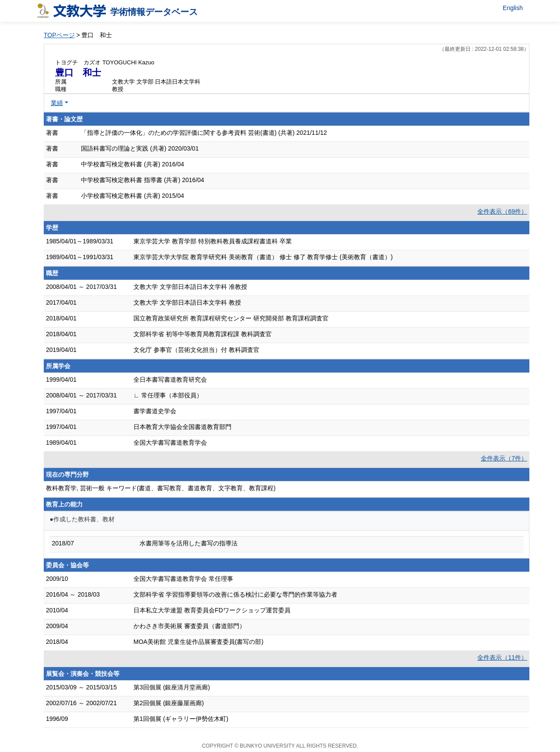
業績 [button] (57, 103)
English (513, 8)
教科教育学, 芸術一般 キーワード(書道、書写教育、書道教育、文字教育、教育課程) (161, 488)
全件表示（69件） (502, 211)
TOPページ (59, 35)
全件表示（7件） (504, 458)
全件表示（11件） (502, 657)
